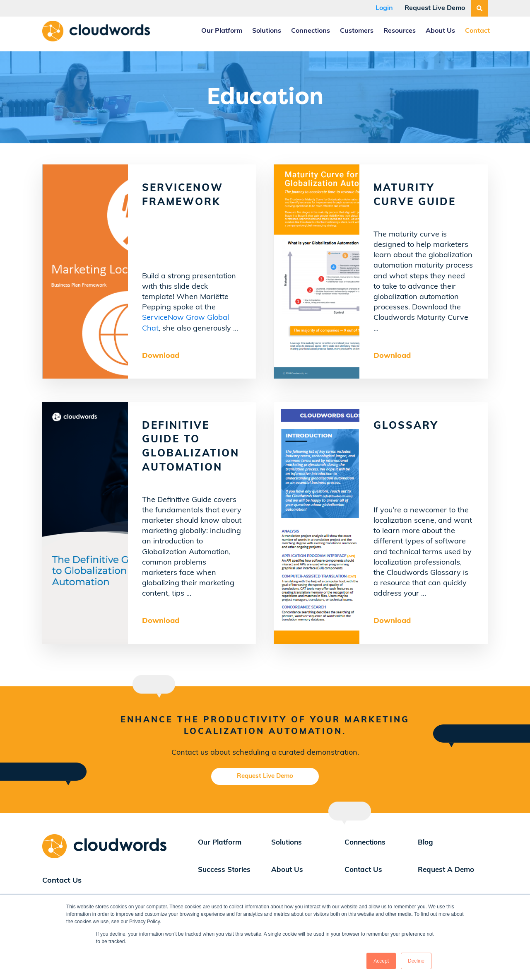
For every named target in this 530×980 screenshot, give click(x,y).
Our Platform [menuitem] (222, 31)
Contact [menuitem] (477, 31)
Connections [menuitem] (311, 31)
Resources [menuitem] (400, 31)
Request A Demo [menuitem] (446, 870)
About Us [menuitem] (440, 31)
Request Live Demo (435, 8)
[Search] (479, 8)
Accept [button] (381, 961)
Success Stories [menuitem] (224, 870)
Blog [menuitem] (425, 843)
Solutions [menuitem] (267, 31)
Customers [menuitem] (357, 31)
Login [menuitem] (384, 8)
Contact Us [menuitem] (363, 870)
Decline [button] (416, 961)
